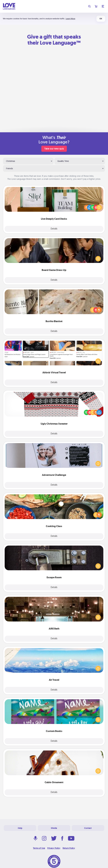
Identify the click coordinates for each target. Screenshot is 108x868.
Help (20, 828)
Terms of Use (39, 848)
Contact (88, 828)
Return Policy (69, 848)
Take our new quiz (54, 149)
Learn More (70, 19)
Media (54, 828)
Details (54, 229)
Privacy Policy (54, 848)
